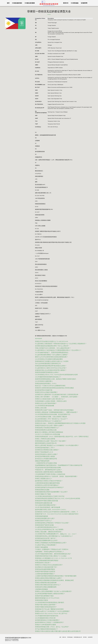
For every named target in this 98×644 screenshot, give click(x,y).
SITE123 (10, 641)
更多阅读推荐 (39, 339)
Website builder (15, 641)
